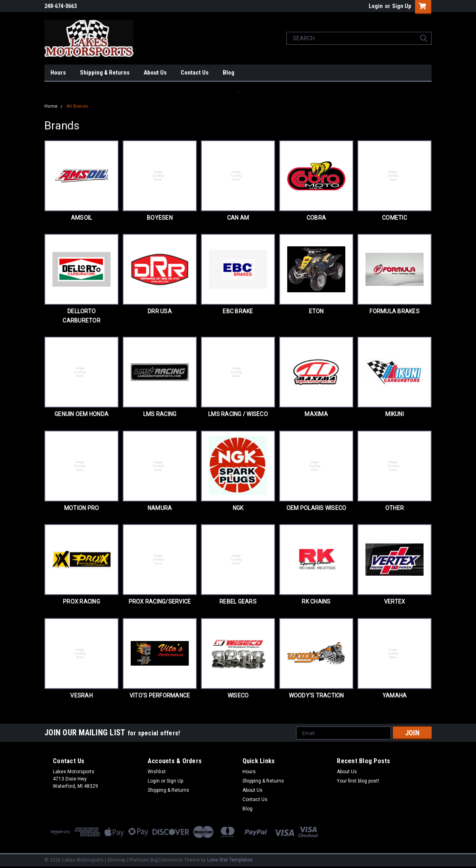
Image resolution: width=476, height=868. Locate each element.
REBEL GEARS (238, 602)
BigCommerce (167, 860)
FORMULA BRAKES (395, 311)
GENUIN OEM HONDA (81, 414)
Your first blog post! (358, 781)
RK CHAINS (316, 602)
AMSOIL (82, 218)
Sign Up (402, 6)
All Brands (77, 106)
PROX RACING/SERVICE (160, 602)
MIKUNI (395, 414)
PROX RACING (81, 602)
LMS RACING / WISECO (238, 414)
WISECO (238, 695)
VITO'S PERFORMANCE (160, 695)
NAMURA (160, 508)
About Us (155, 73)
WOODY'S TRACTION (316, 695)
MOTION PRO (82, 508)
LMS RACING (160, 414)
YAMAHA (395, 695)
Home (51, 106)
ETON (316, 311)
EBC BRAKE (238, 311)
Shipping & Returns (105, 73)
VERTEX (395, 602)
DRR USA (160, 311)
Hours (58, 73)
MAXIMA (316, 414)
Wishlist (157, 772)
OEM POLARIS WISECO (316, 508)
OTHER (395, 508)
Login (376, 6)
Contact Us (195, 73)
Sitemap (116, 860)
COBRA (316, 218)
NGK (238, 508)
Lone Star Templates (230, 860)
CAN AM (238, 218)
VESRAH (81, 695)
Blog (229, 73)
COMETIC (395, 218)
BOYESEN (160, 218)
